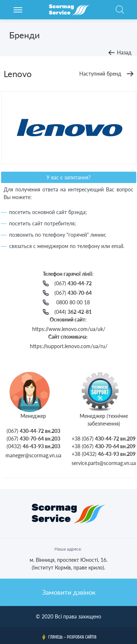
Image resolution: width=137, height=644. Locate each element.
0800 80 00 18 (73, 302)
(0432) (33, 446)
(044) (73, 312)
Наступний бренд (100, 74)
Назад (124, 52)
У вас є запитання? (68, 177)
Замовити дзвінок (69, 592)
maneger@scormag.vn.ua (33, 455)
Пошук (120, 14)
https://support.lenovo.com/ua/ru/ (69, 346)
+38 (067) (104, 439)
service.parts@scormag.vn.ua (104, 463)
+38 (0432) (104, 454)
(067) (73, 283)
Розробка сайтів (82, 637)
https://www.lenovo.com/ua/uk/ (69, 329)
